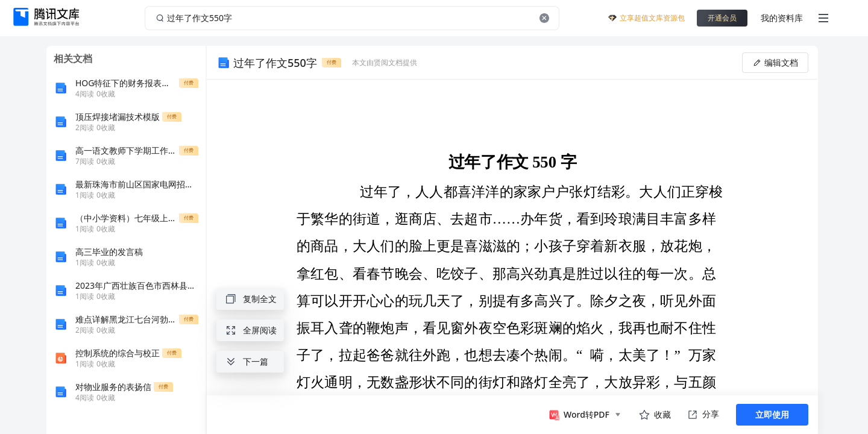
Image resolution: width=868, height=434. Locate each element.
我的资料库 (782, 18)
